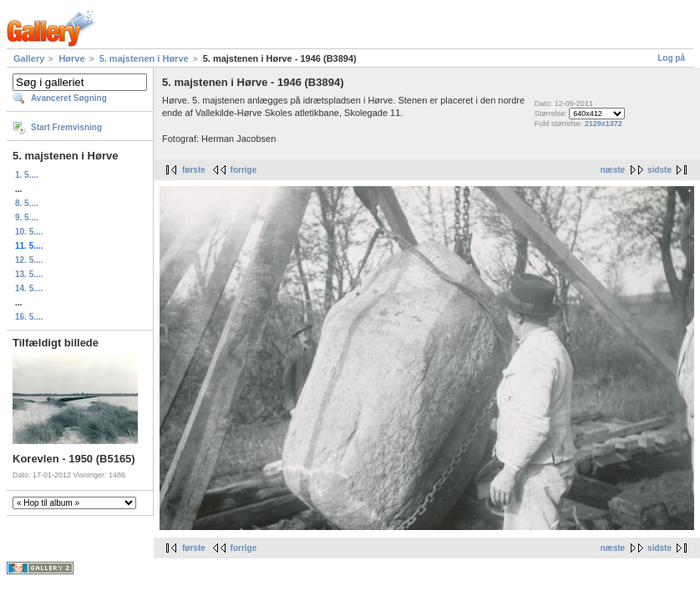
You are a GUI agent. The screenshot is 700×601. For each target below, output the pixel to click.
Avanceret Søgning (69, 98)
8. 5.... (27, 203)
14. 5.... (29, 288)
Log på (671, 58)
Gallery (29, 58)
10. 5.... (29, 232)
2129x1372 (604, 124)
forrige (244, 170)
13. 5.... (29, 274)
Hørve (71, 58)
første (194, 170)
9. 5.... (27, 217)
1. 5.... (27, 175)
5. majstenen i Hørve (144, 58)
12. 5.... (29, 260)
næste (613, 170)
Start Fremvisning (66, 127)
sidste (659, 170)
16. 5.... (29, 317)
